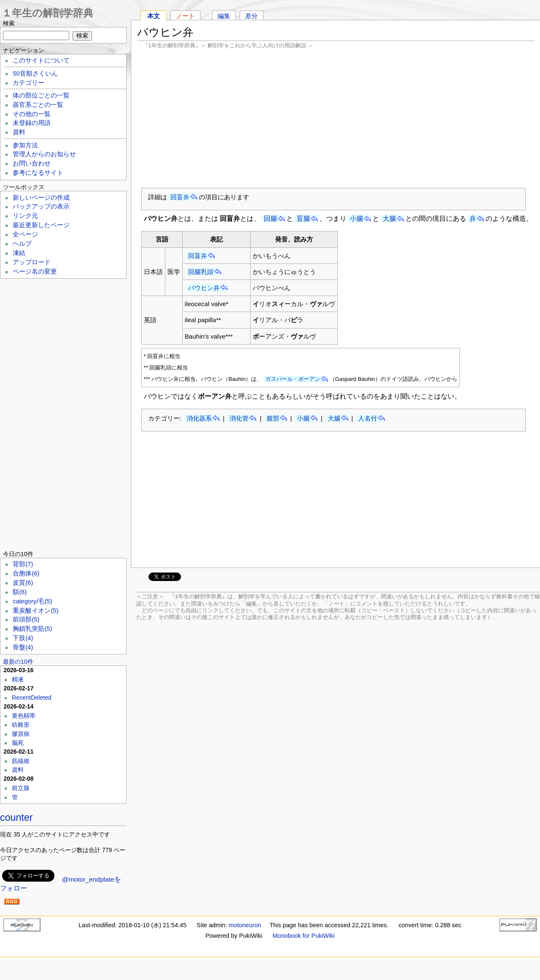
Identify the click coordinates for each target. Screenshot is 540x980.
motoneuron (245, 925)
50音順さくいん (35, 73)
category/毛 (32, 601)
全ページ (25, 234)
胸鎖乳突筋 (32, 629)
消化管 (239, 418)
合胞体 (26, 573)
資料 (19, 132)
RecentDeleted (32, 698)
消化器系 (199, 418)
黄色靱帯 (24, 716)
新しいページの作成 (41, 198)
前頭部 (26, 619)
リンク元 (25, 216)
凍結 (19, 253)
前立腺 (21, 788)
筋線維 (21, 761)
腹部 (273, 418)
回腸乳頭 (201, 272)
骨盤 (23, 647)
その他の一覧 (32, 114)
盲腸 (303, 219)
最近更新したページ (41, 225)
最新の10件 (18, 662)
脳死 (18, 743)
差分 (251, 16)
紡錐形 (21, 725)
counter (16, 817)
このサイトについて (41, 60)
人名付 (368, 418)
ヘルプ (22, 244)
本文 (154, 16)
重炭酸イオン (35, 611)
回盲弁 (180, 197)
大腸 (389, 219)
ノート (185, 16)
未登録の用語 (32, 123)
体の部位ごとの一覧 (41, 95)
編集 (224, 16)
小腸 (356, 219)
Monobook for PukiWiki (304, 936)
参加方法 (25, 145)
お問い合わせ (32, 163)
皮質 (23, 583)
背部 (23, 564)
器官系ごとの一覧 (38, 105)
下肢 (23, 638)
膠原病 (21, 734)
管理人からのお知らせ (44, 154)
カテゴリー (28, 83)
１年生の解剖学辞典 (47, 13)
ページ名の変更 (35, 271)
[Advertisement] (336, 118)
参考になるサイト (38, 173)
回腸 (270, 219)
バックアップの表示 (41, 206)
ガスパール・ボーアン (293, 379)
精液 (18, 679)
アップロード (32, 262)
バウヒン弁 (204, 288)
